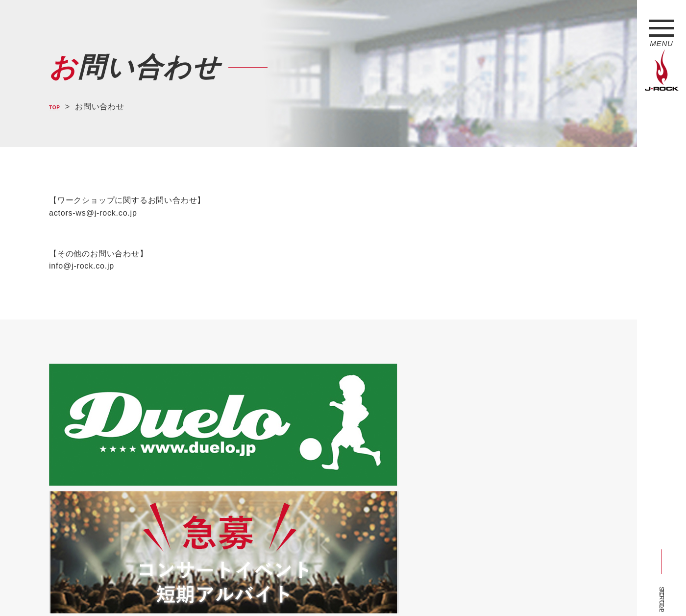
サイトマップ (210, 591)
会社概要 (164, 591)
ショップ (257, 591)
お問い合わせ (303, 591)
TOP (58, 107)
